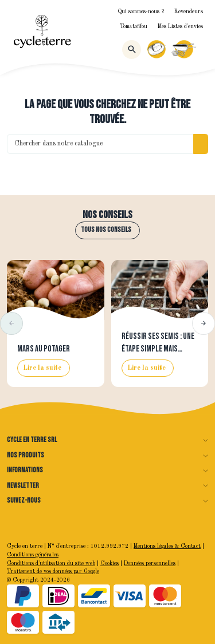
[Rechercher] (132, 50)
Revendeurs (189, 12)
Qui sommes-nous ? (141, 12)
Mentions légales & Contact (167, 546)
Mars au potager (44, 349)
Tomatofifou (134, 27)
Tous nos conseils (106, 230)
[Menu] (203, 49)
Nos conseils (107, 215)
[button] (11, 323)
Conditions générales (33, 555)
